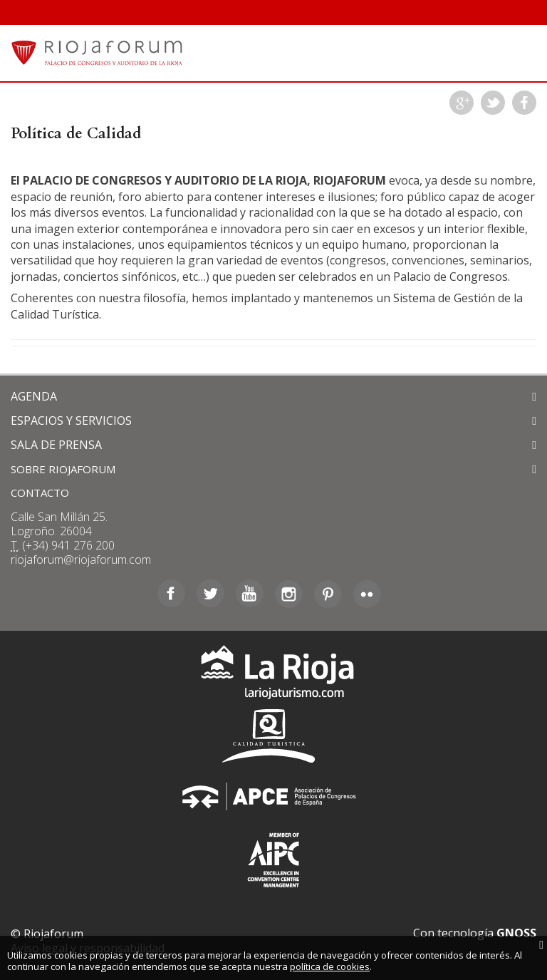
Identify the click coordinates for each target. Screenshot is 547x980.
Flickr (367, 594)
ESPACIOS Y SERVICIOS (71, 421)
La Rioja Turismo (274, 675)
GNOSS (516, 933)
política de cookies (330, 966)
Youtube (250, 594)
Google (462, 103)
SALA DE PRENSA (56, 445)
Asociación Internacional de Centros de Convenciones (273, 857)
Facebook (524, 103)
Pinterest (328, 594)
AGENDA (34, 396)
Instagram (289, 594)
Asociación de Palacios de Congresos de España (273, 796)
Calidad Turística (273, 736)
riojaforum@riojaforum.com (81, 559)
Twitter (493, 103)
